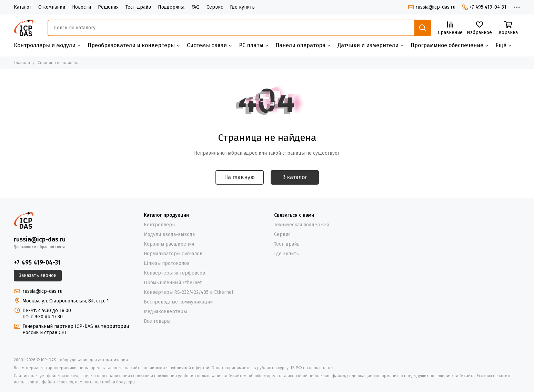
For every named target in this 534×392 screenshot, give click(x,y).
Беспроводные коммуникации (178, 302)
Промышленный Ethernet (173, 283)
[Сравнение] (450, 28)
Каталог (23, 7)
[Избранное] (479, 28)
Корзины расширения (169, 244)
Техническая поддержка (302, 225)
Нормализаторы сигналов (173, 254)
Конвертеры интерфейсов (174, 273)
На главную (239, 177)
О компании (52, 7)
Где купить (242, 7)
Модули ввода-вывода (169, 234)
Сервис (215, 7)
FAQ (195, 7)
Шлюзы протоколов (167, 263)
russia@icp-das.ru (432, 7)
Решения (108, 7)
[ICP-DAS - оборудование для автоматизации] (24, 28)
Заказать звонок (38, 275)
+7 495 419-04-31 (484, 7)
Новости (82, 7)
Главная (22, 63)
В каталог (295, 177)
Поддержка (171, 7)
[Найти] (423, 28)
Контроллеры (160, 225)
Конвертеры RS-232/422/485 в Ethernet (189, 292)
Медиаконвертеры (165, 312)
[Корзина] (508, 28)
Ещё (501, 45)
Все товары (157, 321)
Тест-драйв (138, 7)
